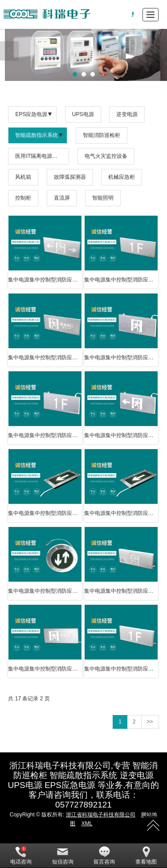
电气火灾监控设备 (106, 156)
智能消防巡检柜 (102, 135)
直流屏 (62, 198)
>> (150, 722)
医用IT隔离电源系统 (39, 156)
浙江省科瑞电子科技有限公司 (101, 815)
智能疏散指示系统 (37, 135)
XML (87, 824)
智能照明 (103, 198)
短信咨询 (63, 856)
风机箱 (23, 177)
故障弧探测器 (70, 177)
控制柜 (23, 198)
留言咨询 (104, 856)
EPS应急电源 (31, 114)
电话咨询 (21, 856)
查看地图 (146, 856)
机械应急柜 (122, 177)
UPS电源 (83, 114)
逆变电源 (127, 114)
